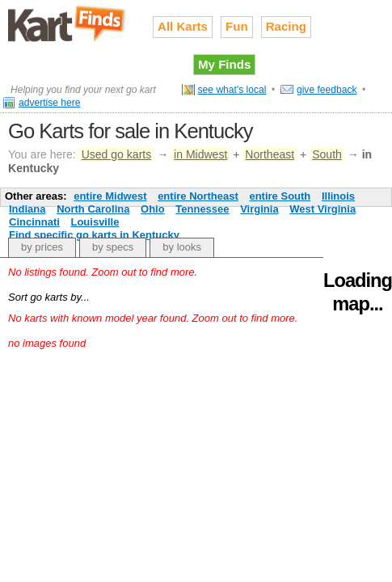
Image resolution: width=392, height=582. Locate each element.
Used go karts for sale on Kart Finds (68, 23)
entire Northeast (198, 196)
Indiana (27, 209)
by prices (42, 247)
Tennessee (202, 209)
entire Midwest (110, 196)
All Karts (183, 26)
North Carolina (93, 209)
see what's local (232, 90)
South (327, 154)
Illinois (338, 196)
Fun (237, 26)
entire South (280, 196)
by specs (113, 247)
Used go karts (117, 154)
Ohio (153, 209)
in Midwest (200, 154)
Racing (286, 26)
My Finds (224, 64)
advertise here (50, 103)
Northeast (270, 154)
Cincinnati (34, 222)
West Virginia (322, 209)
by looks (182, 247)
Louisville (95, 222)
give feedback (327, 90)
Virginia (259, 209)
